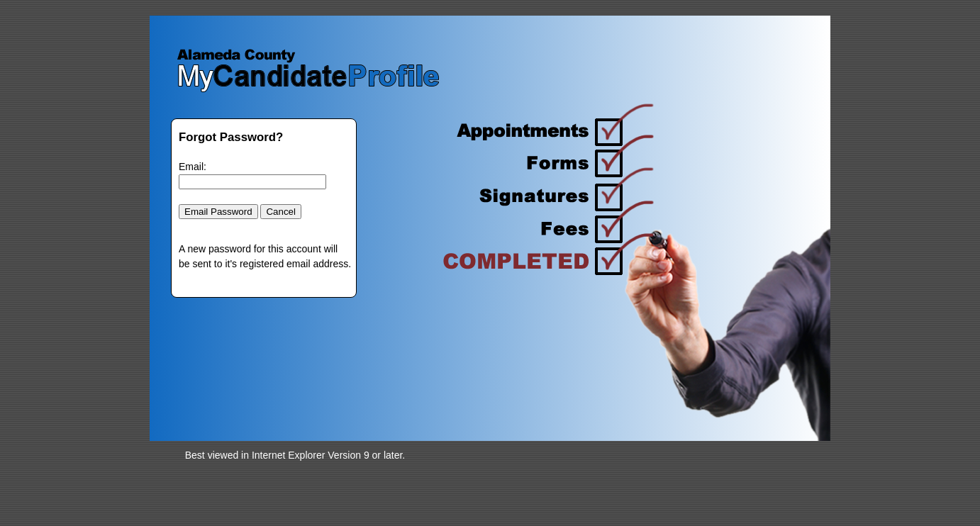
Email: (193, 167)
